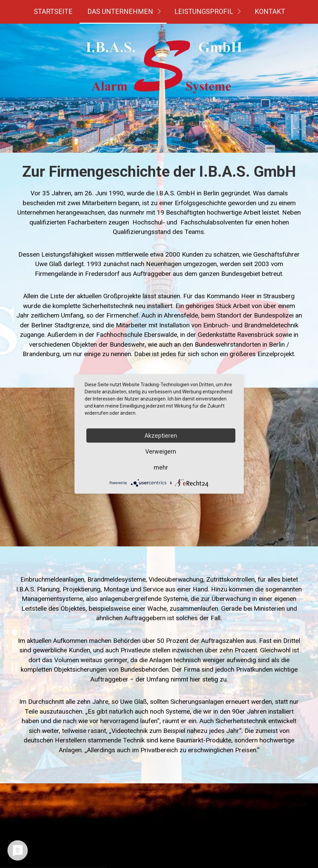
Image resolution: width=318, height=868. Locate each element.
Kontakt (270, 12)
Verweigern (161, 451)
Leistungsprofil (204, 12)
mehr (161, 467)
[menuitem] (53, 12)
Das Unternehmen (120, 12)
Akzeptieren (161, 436)
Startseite (53, 12)
